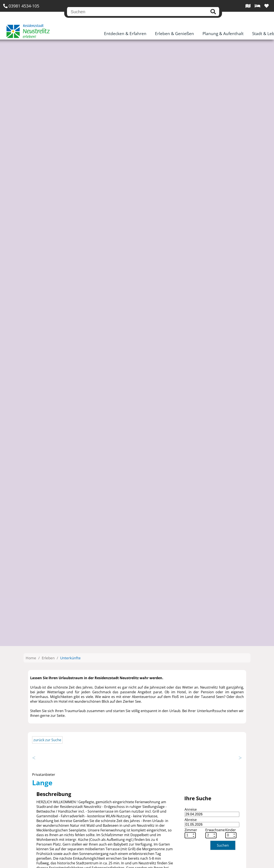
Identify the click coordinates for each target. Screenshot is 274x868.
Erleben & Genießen (174, 34)
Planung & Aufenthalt (223, 34)
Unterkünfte (70, 658)
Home (31, 658)
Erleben (48, 658)
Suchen (223, 845)
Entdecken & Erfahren (125, 34)
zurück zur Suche (47, 740)
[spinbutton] (188, 835)
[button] (193, 834)
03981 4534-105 (21, 6)
